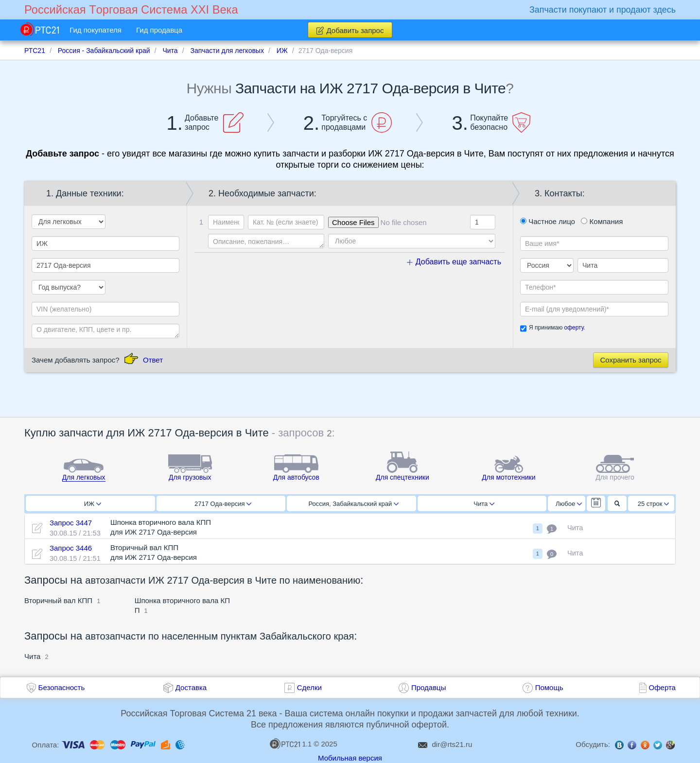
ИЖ (93, 504)
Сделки (309, 687)
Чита (484, 504)
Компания (602, 221)
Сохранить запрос (630, 360)
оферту (574, 328)
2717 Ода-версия (223, 504)
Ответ (153, 360)
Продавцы (429, 687)
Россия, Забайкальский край (353, 504)
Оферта (662, 687)
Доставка (191, 687)
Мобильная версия (350, 758)
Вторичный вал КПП (58, 600)
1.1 (291, 744)
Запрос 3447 (71, 523)
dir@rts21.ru (452, 744)
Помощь (549, 687)
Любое (569, 504)
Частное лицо (548, 221)
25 (654, 504)
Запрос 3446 (71, 548)
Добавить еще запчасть (454, 262)
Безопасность (62, 687)
